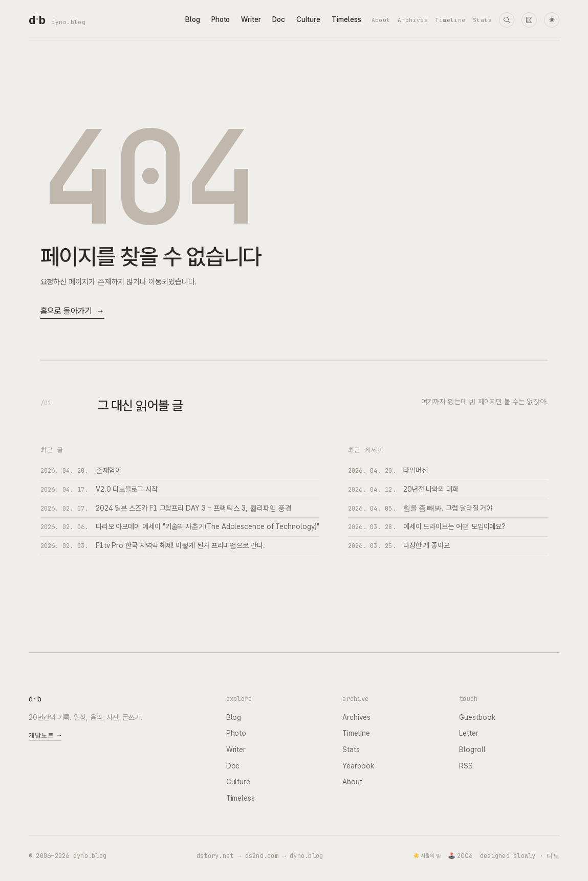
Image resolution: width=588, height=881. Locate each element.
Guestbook (477, 717)
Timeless (346, 19)
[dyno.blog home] (37, 20)
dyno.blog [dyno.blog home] (68, 22)
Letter (469, 733)
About (381, 20)
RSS (466, 766)
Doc (279, 19)
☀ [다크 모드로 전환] (552, 20)
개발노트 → (45, 735)
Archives (413, 20)
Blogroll (472, 750)
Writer (251, 19)
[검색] (507, 20)
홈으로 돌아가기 (72, 311)
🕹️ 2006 (460, 856)
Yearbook (358, 766)
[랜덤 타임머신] (529, 20)
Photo (221, 19)
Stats (482, 20)
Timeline (450, 20)
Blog (193, 19)
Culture (308, 19)
